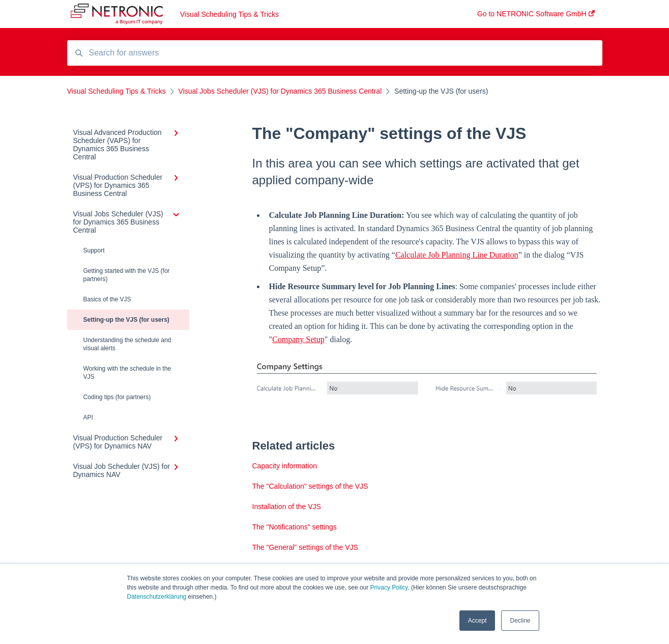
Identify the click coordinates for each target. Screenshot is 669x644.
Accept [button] (477, 621)
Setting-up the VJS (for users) (126, 320)
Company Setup (298, 339)
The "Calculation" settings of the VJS (310, 486)
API (88, 417)
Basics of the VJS (107, 299)
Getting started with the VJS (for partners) (127, 275)
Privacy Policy (389, 587)
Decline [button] (520, 621)
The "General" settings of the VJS (305, 547)
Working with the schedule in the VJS (127, 373)
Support (94, 250)
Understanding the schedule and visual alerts (127, 344)
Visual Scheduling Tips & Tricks (229, 14)
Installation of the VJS (287, 507)
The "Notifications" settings (295, 527)
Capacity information (285, 466)
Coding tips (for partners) (117, 397)
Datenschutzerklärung (157, 597)
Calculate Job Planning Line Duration (457, 255)
